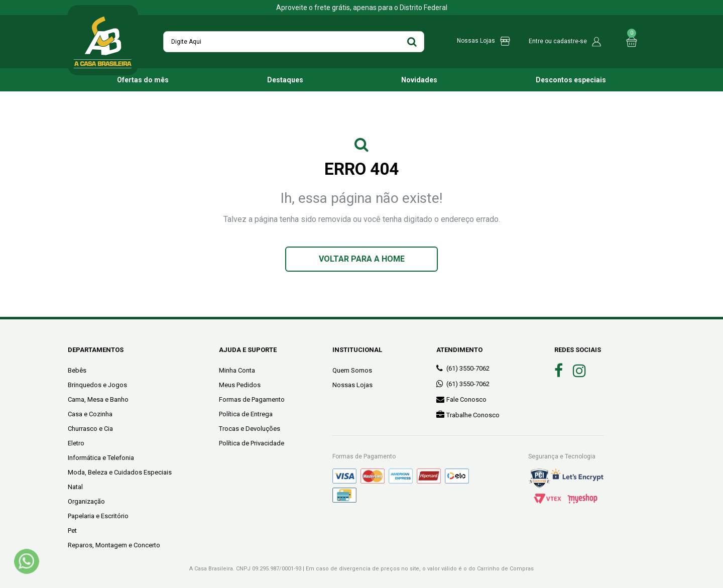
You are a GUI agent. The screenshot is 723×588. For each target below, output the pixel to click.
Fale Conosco (461, 399)
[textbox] (294, 42)
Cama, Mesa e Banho (98, 399)
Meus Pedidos (240, 385)
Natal (75, 487)
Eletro (76, 443)
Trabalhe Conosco (468, 415)
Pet (72, 531)
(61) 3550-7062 (463, 368)
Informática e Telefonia (101, 458)
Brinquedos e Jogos (97, 385)
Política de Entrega (246, 414)
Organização (86, 501)
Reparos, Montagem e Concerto (114, 545)
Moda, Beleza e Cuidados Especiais (120, 472)
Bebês (77, 370)
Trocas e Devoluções (250, 429)
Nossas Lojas (352, 385)
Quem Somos (352, 370)
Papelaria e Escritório (98, 516)
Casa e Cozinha (90, 414)
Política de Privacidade (252, 443)
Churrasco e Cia (90, 429)
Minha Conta (237, 370)
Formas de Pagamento (252, 399)
